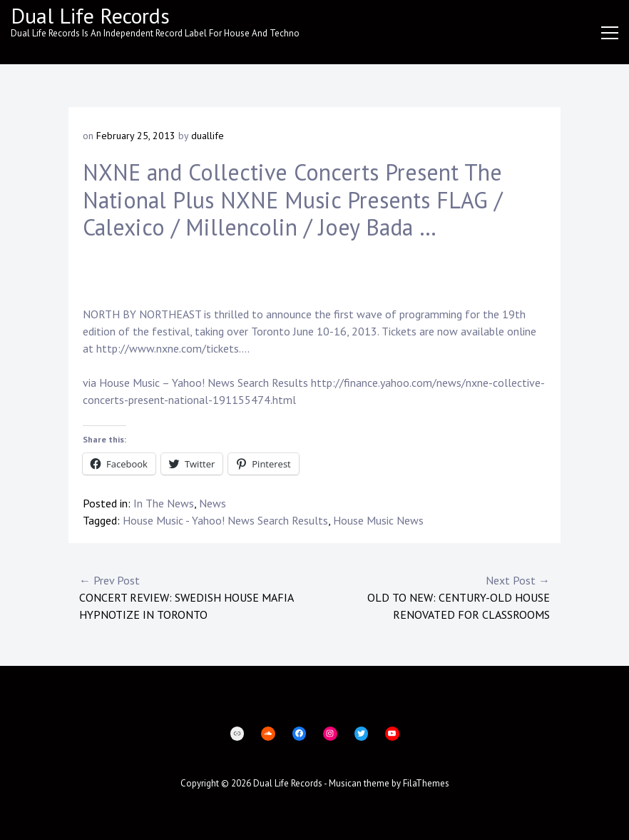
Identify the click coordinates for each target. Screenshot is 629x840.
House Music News (378, 520)
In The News (164, 503)
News (213, 503)
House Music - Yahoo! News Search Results (225, 520)
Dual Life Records (90, 15)
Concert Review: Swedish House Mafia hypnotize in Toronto (197, 597)
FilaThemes (426, 783)
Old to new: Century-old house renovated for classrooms (432, 597)
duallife (208, 136)
